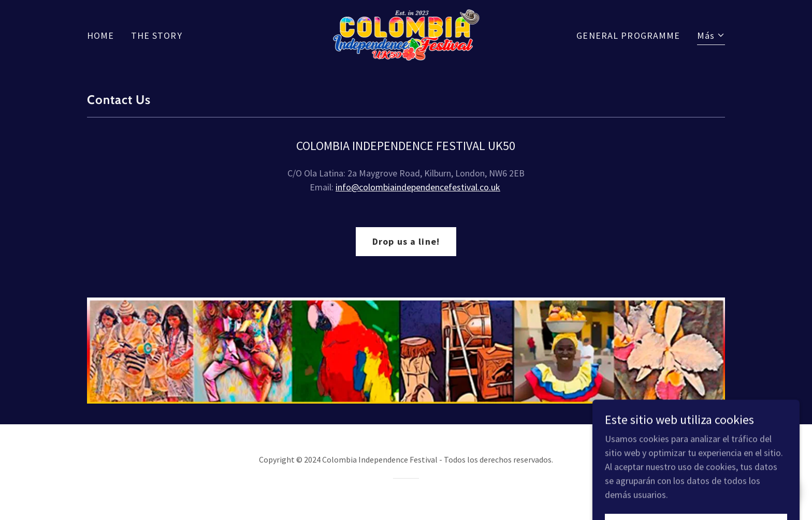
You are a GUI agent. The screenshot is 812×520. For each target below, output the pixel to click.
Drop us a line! (406, 241)
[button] (711, 37)
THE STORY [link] (157, 35)
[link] (406, 34)
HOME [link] (101, 35)
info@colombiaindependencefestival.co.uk (418, 187)
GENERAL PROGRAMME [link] (628, 35)
